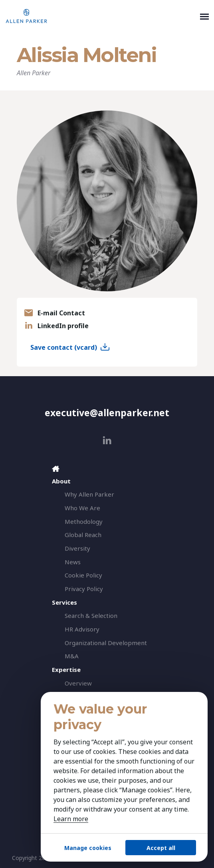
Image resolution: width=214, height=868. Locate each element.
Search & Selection (91, 615)
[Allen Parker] (101, 16)
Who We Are (82, 507)
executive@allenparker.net (107, 413)
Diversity (77, 548)
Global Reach (83, 534)
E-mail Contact (61, 313)
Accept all (161, 848)
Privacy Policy (84, 588)
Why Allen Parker (89, 494)
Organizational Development (106, 642)
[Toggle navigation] (204, 16)
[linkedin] (107, 440)
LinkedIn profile (63, 326)
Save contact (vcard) (64, 347)
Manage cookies (88, 848)
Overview (78, 683)
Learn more (71, 819)
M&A (72, 656)
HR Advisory (82, 629)
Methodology (84, 521)
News (73, 561)
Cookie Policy (83, 575)
